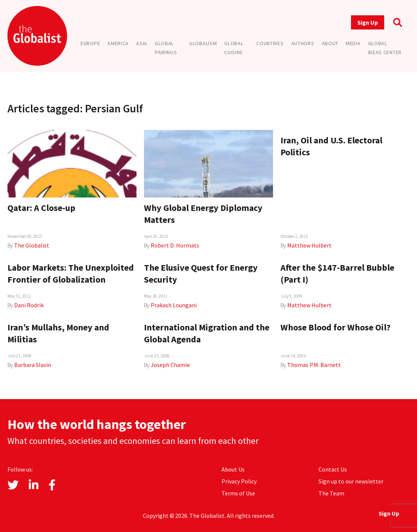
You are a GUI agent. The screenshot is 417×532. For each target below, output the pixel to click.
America (118, 43)
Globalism (203, 43)
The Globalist (32, 245)
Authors (303, 43)
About (330, 43)
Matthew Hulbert (309, 245)
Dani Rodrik (29, 305)
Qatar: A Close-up (41, 208)
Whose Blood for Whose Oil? (336, 327)
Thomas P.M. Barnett (314, 365)
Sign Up (368, 22)
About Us (233, 469)
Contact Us (333, 469)
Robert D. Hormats (175, 245)
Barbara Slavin (33, 365)
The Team (331, 493)
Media (353, 43)
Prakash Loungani (174, 305)
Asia (142, 43)
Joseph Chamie (170, 365)
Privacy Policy (239, 481)
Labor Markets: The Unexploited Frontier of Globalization (71, 273)
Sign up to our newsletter (351, 481)
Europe (90, 43)
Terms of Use (238, 493)
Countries (270, 43)
